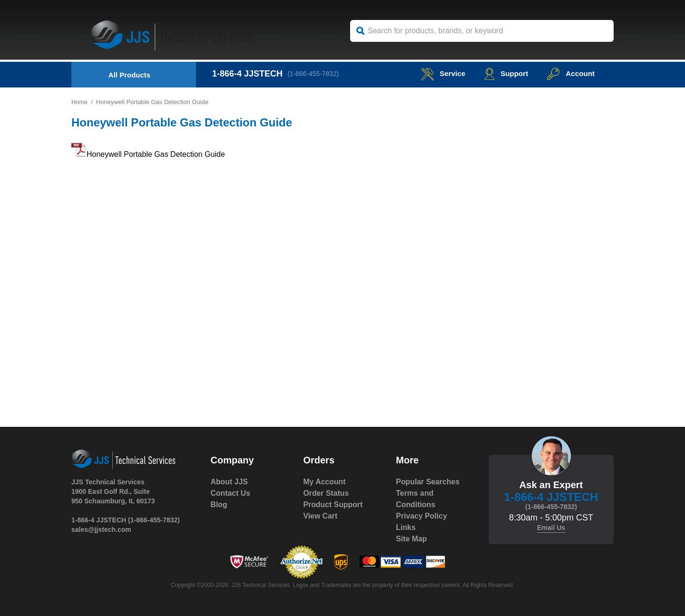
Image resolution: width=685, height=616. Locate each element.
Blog (219, 505)
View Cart (320, 516)
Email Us (551, 528)
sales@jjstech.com (101, 529)
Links (406, 527)
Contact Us (231, 493)
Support (504, 73)
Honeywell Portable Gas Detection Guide (156, 154)
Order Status (326, 493)
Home (80, 102)
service (440, 73)
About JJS (230, 482)
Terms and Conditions (416, 499)
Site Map (411, 539)
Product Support (333, 505)
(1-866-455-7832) (314, 74)
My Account (324, 482)
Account (570, 73)
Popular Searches (428, 482)
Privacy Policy (422, 516)
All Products (129, 75)
